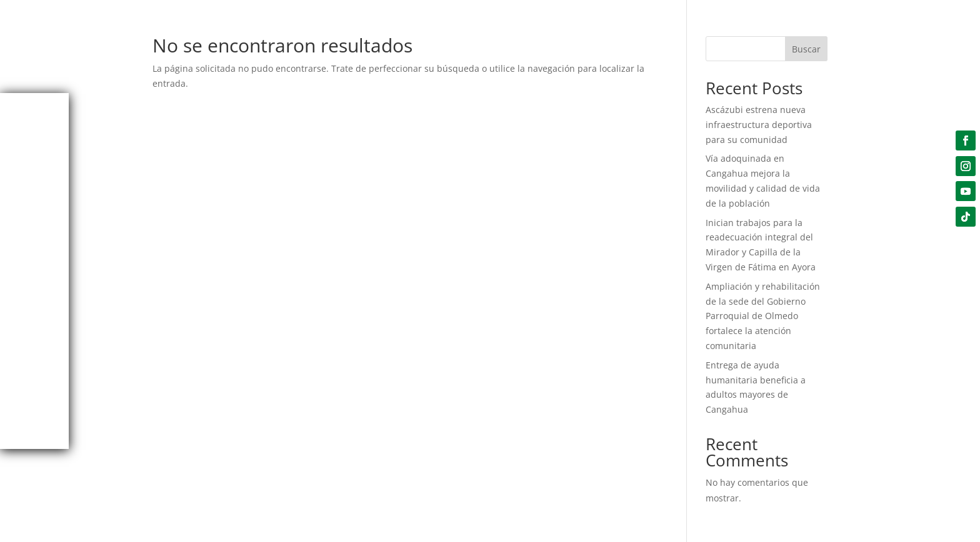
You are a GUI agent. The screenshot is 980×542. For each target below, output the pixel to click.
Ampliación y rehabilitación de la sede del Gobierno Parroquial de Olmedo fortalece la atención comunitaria (763, 316)
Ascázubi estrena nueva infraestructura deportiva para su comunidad (759, 125)
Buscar (806, 49)
